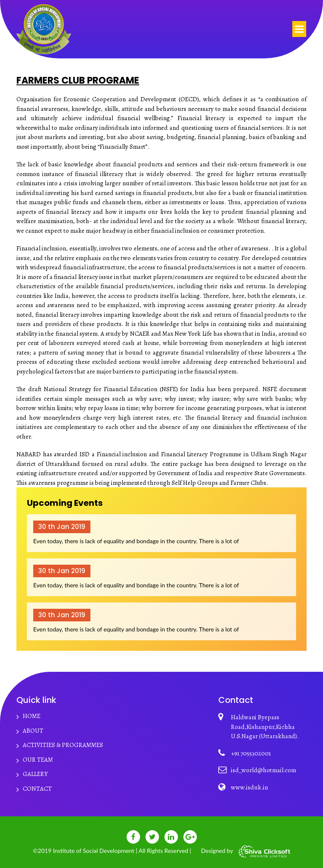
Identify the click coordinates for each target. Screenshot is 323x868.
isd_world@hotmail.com (263, 770)
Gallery (35, 774)
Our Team (38, 760)
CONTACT (37, 789)
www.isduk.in (249, 787)
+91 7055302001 (251, 753)
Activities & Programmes (63, 745)
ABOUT (33, 731)
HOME (32, 716)
